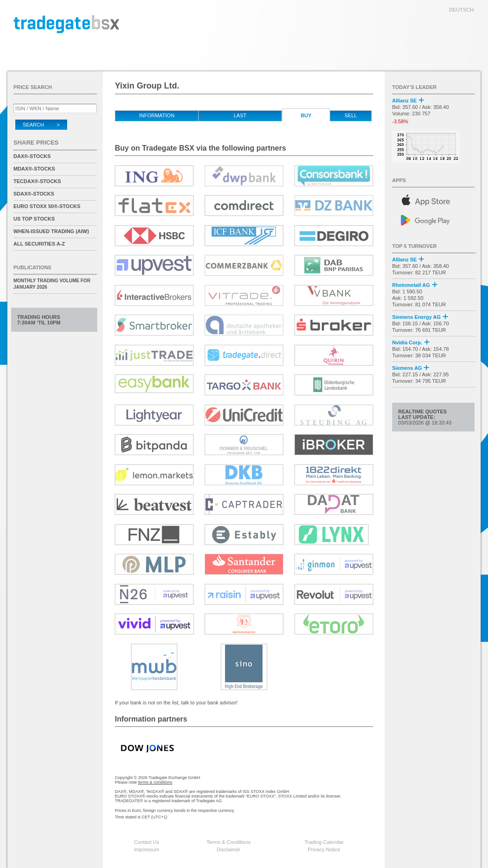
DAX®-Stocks (32, 156)
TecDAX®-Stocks (37, 181)
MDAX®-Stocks (34, 169)
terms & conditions (155, 782)
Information (156, 115)
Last (240, 115)
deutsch (461, 10)
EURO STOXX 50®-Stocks (47, 206)
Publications (32, 267)
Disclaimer (228, 849)
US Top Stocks (34, 219)
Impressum (146, 849)
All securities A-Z (39, 244)
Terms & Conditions (228, 842)
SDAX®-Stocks (34, 194)
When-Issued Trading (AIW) (51, 231)
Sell (351, 115)
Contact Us (146, 842)
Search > (41, 125)
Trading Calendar (324, 842)
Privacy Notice (324, 849)
